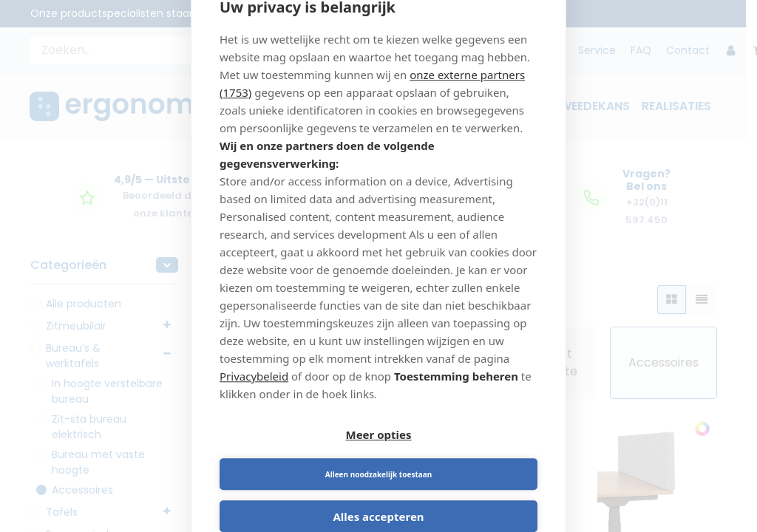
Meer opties (297, 456)
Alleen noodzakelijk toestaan (461, 456)
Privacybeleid (254, 395)
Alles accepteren (378, 498)
